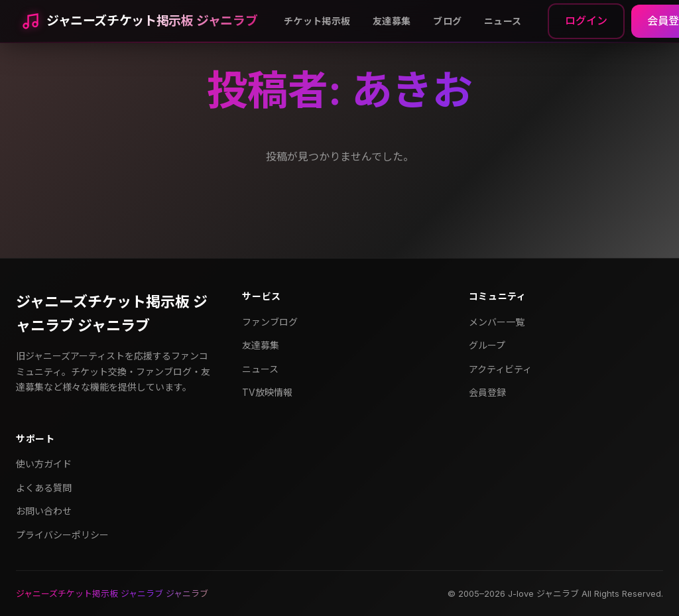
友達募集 (392, 21)
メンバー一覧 (497, 322)
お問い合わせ (44, 511)
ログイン (586, 21)
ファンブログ (270, 322)
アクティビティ (500, 369)
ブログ (447, 21)
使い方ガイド (44, 464)
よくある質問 (44, 488)
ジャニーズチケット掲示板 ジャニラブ (152, 21)
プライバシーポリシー (62, 535)
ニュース (503, 21)
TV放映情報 (267, 392)
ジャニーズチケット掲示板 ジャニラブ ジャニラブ (112, 313)
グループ (487, 345)
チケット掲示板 (317, 21)
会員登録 (487, 392)
